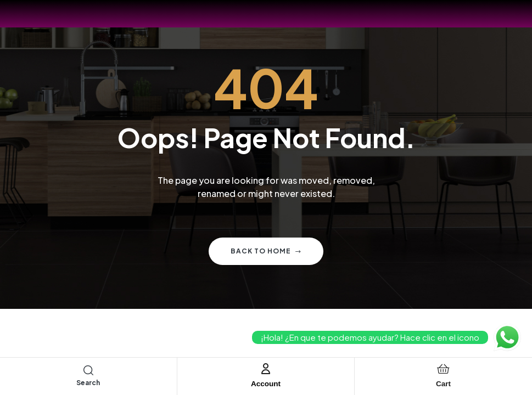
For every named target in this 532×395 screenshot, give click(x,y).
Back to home (266, 251)
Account (266, 383)
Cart (443, 383)
